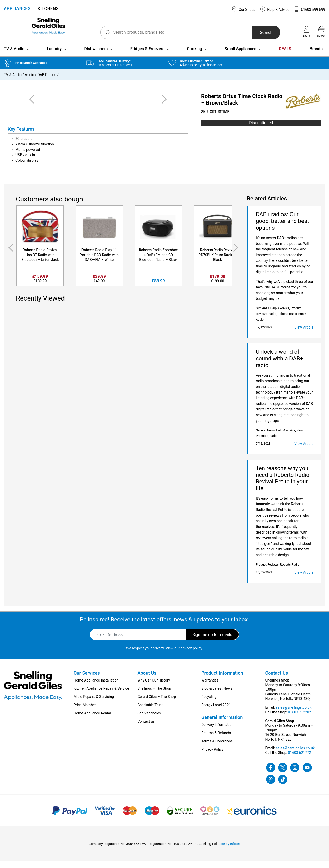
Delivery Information (217, 731)
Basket (321, 32)
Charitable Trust (150, 712)
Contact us (146, 728)
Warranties (210, 687)
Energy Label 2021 (216, 712)
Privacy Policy (212, 756)
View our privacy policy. (184, 655)
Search (258, 32)
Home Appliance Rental (92, 720)
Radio (272, 321)
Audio (30, 81)
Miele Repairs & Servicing (94, 703)
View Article (304, 334)
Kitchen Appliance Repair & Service (101, 695)
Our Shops (243, 9)
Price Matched (85, 712)
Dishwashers (96, 55)
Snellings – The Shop (154, 695)
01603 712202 (299, 719)
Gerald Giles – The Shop (157, 703)
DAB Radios (47, 81)
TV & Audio (14, 55)
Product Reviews (267, 571)
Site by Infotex (230, 850)
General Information (222, 724)
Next (237, 254)
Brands (316, 55)
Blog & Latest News (217, 695)
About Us (147, 680)
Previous (10, 254)
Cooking (194, 55)
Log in (307, 32)
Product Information (222, 680)
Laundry (54, 55)
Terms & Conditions (217, 748)
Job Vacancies (149, 720)
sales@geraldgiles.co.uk (295, 755)
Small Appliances (241, 55)
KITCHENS (48, 9)
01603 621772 (299, 759)
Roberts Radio (287, 321)
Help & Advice (275, 9)
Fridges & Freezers (147, 55)
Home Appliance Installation (96, 687)
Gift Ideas (262, 315)
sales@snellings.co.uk (294, 714)
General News (265, 437)
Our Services (87, 680)
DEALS (285, 55)
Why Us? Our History (154, 687)
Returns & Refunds (216, 740)
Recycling (209, 703)
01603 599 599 (310, 9)
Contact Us (277, 680)
